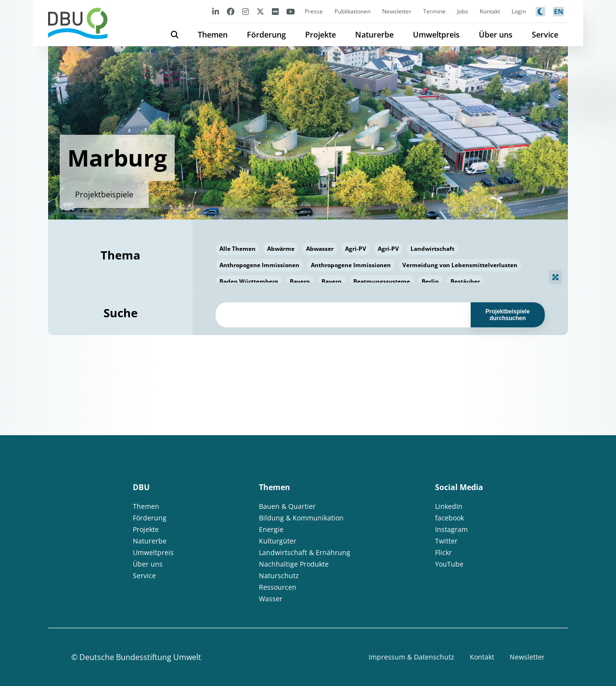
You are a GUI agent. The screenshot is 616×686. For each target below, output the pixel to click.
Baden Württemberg (249, 281)
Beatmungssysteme (382, 281)
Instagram (451, 529)
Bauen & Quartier (287, 506)
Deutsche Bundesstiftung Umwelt (140, 657)
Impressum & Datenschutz (411, 657)
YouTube (449, 564)
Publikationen (353, 11)
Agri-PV (356, 249)
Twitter (446, 541)
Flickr (443, 552)
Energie (271, 529)
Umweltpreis (436, 35)
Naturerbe (374, 35)
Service (545, 35)
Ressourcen (278, 587)
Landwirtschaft (432, 249)
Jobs (463, 11)
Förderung (266, 35)
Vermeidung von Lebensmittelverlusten (460, 265)
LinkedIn (449, 506)
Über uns (496, 35)
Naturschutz (279, 576)
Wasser (271, 599)
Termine (434, 11)
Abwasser (320, 249)
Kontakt (490, 11)
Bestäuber (465, 281)
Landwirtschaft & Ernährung (305, 552)
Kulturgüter (278, 541)
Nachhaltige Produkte (294, 564)
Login (519, 11)
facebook (449, 518)
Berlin (430, 281)
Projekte (321, 35)
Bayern (300, 281)
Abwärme (281, 249)
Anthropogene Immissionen (259, 265)
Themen (213, 35)
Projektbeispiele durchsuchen (508, 315)
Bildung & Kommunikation (301, 518)
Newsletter (397, 11)
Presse (314, 11)
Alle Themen (237, 249)
